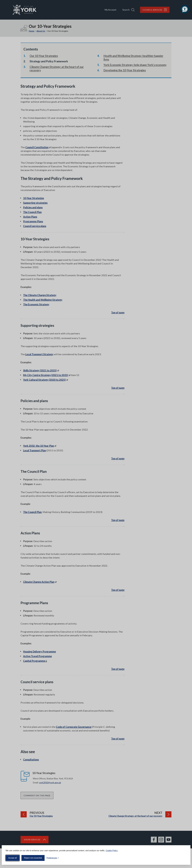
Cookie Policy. (112, 851)
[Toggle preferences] (53, 858)
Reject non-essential (33, 858)
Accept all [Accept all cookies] (13, 858)
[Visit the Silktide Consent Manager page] (185, 858)
